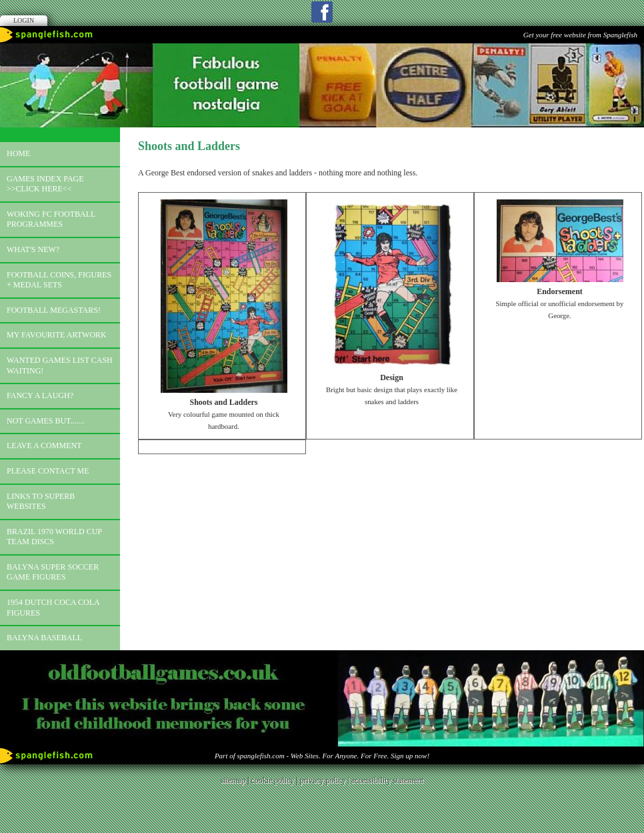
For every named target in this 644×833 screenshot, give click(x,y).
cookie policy (272, 780)
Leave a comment (44, 446)
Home (18, 153)
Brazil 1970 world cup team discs (54, 537)
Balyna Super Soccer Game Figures (53, 572)
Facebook (322, 12)
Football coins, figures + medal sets (59, 280)
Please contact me (48, 471)
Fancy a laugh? (40, 395)
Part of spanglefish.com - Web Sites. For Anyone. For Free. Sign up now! (322, 756)
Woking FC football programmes (51, 219)
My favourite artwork (57, 335)
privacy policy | (326, 780)
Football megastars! (54, 310)
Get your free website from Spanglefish (580, 35)
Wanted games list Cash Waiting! (60, 365)
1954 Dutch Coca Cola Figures (53, 608)
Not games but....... (46, 421)
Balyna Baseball (44, 638)
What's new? (33, 249)
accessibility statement (387, 780)
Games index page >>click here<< (45, 184)
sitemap (233, 780)
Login (24, 20)
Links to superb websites (41, 502)
